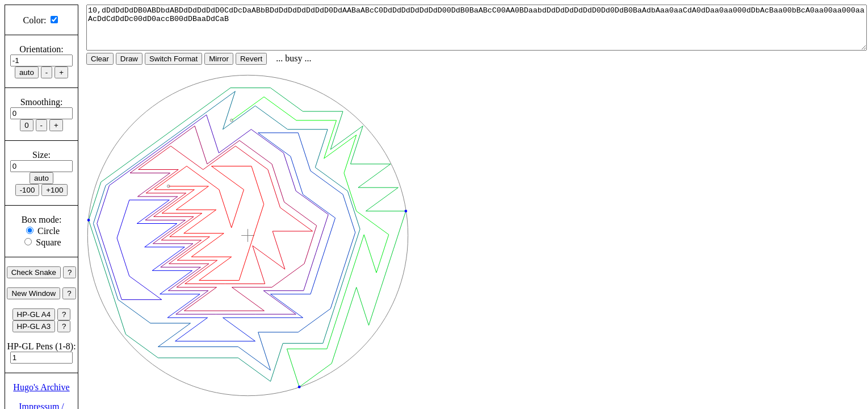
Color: (35, 20)
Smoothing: (42, 102)
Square (48, 242)
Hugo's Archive (41, 387)
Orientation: (41, 49)
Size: (41, 155)
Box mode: (42, 220)
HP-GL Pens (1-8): (41, 346)
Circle (49, 231)
